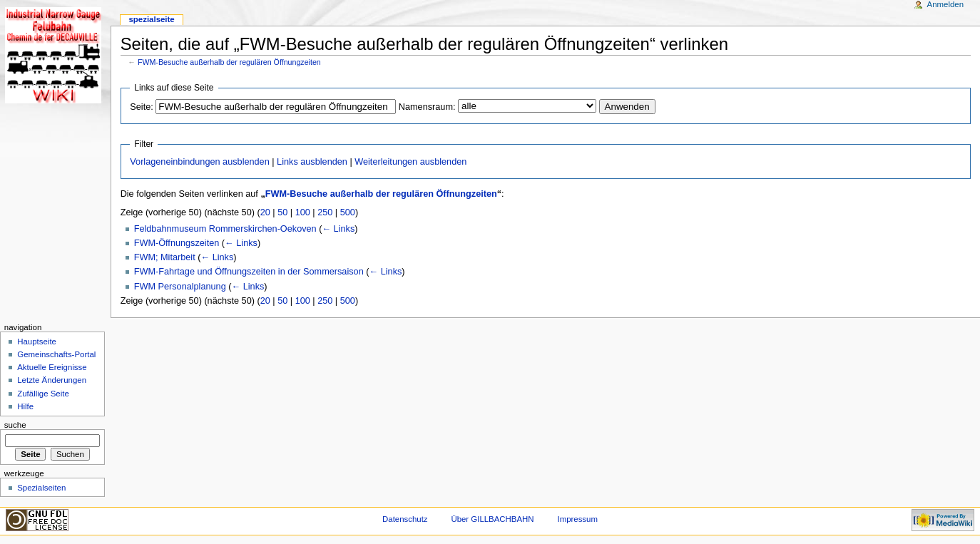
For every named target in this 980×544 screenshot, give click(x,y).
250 (325, 212)
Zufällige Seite (43, 394)
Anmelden (946, 4)
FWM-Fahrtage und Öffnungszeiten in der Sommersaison (249, 272)
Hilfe (25, 406)
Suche (15, 425)
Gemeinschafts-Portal (56, 354)
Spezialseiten (41, 488)
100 (303, 212)
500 (348, 212)
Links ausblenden (312, 162)
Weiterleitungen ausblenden (410, 162)
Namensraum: (427, 107)
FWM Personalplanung (180, 287)
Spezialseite (151, 19)
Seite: (141, 107)
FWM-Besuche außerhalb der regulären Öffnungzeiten (229, 62)
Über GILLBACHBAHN (492, 519)
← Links (338, 229)
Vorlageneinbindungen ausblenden (199, 162)
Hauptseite (37, 342)
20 (265, 212)
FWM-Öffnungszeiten (177, 243)
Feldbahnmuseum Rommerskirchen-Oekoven (225, 229)
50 (282, 212)
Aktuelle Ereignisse (52, 367)
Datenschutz (405, 519)
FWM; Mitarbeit (165, 257)
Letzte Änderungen (52, 380)
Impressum (577, 519)
